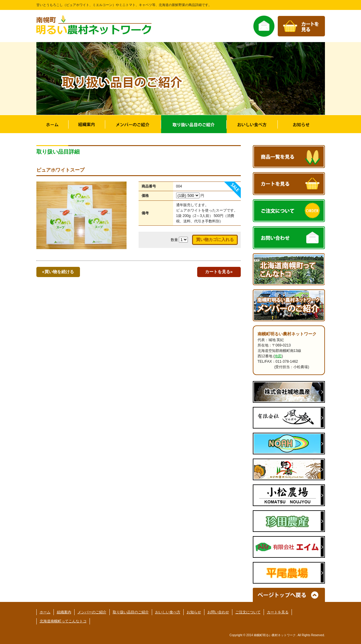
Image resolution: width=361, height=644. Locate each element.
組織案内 (64, 612)
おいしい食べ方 (168, 612)
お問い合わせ (218, 612)
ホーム (45, 612)
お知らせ (194, 612)
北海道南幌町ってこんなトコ (63, 621)
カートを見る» (219, 272)
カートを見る (278, 612)
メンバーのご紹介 (92, 612)
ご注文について (248, 612)
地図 (278, 356)
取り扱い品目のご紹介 (131, 612)
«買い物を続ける (58, 272)
